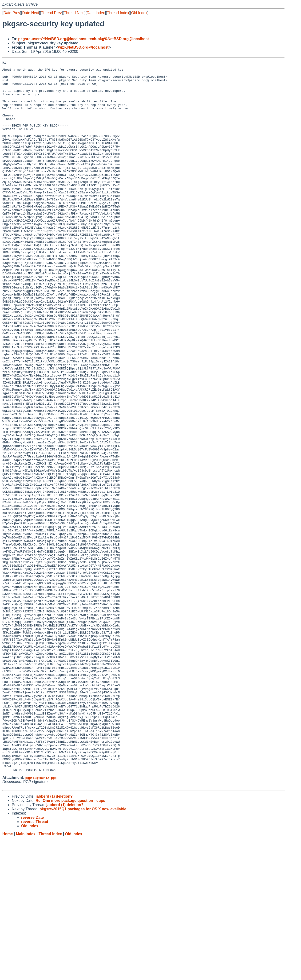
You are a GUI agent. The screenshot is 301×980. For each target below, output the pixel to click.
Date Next (30, 13)
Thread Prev (51, 13)
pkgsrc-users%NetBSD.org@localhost (52, 39)
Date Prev (12, 13)
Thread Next (74, 13)
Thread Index (118, 13)
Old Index (139, 13)
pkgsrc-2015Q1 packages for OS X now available (83, 951)
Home (8, 975)
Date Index (96, 13)
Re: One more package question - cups (70, 942)
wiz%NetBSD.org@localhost (83, 47)
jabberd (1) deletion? (54, 938)
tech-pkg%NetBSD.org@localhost (119, 39)
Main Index (26, 975)
